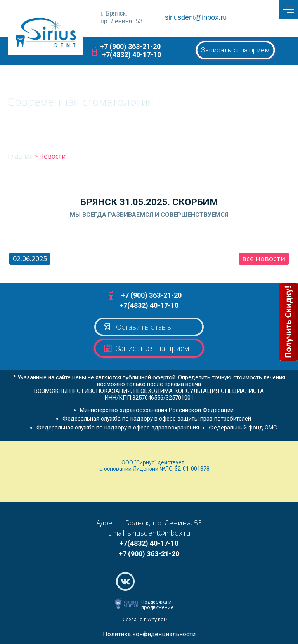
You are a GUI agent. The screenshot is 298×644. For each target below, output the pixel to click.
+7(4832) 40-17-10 (132, 55)
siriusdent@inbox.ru (196, 17)
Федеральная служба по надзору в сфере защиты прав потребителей (157, 419)
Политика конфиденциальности (149, 634)
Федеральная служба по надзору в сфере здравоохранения (118, 428)
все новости (264, 258)
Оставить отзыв (137, 327)
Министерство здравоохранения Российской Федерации (157, 410)
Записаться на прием (235, 50)
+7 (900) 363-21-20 (130, 46)
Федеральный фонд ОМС (243, 428)
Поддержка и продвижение (157, 605)
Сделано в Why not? (145, 619)
